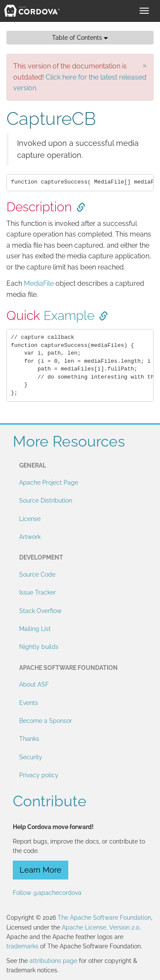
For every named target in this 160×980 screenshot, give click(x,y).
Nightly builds (39, 647)
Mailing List (35, 629)
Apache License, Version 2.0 (101, 927)
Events (29, 703)
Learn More (41, 870)
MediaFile (39, 283)
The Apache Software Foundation (104, 918)
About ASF (34, 684)
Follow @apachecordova (47, 893)
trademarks (22, 946)
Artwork (30, 537)
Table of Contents (80, 38)
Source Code (37, 574)
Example (69, 315)
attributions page (53, 961)
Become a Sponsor (46, 721)
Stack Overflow (40, 611)
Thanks (29, 739)
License (30, 519)
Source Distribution (46, 500)
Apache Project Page (49, 483)
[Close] (145, 65)
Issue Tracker (38, 592)
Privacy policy (39, 775)
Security (31, 757)
